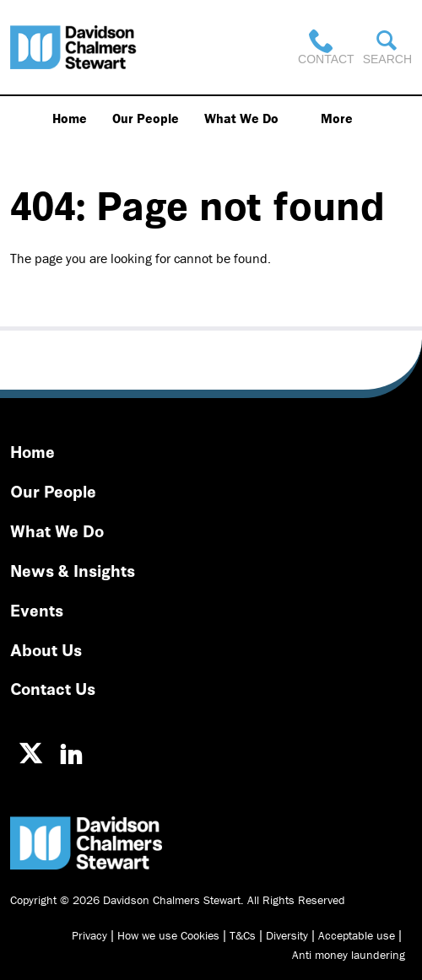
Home (70, 118)
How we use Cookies (168, 935)
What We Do (241, 118)
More (337, 118)
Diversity (287, 935)
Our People (146, 118)
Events (37, 609)
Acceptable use (357, 935)
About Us (46, 649)
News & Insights (73, 570)
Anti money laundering (349, 955)
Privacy (89, 935)
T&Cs (243, 935)
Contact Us (53, 688)
